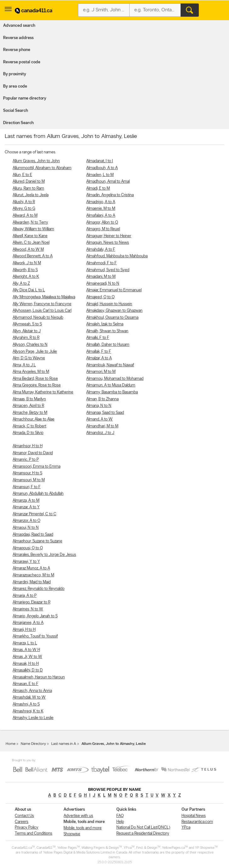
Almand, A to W (99, 419)
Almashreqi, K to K (28, 711)
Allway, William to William (33, 229)
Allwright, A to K (26, 277)
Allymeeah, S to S (27, 324)
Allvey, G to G (24, 209)
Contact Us (24, 816)
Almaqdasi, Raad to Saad (33, 535)
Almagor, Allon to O (102, 223)
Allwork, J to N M (27, 263)
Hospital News (194, 816)
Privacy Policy (27, 828)
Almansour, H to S (27, 473)
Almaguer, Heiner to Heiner (109, 236)
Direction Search (18, 123)
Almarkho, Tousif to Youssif (35, 636)
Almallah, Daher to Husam (108, 345)
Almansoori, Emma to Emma (36, 467)
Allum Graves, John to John (36, 161)
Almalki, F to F (98, 338)
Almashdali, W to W (29, 697)
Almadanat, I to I (100, 161)
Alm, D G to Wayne (29, 358)
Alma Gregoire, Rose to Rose (37, 385)
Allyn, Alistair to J (27, 331)
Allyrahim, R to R (26, 338)
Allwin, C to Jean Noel (31, 243)
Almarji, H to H (24, 630)
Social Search (16, 111)
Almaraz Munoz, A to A (31, 568)
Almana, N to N (99, 406)
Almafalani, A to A (101, 216)
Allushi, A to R (24, 202)
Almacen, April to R (28, 406)
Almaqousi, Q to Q (28, 548)
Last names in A (64, 744)
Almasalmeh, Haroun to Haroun (39, 677)
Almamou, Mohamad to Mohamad (115, 379)
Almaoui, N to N (26, 528)
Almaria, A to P (25, 596)
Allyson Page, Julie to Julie (35, 352)
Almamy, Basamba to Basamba (112, 392)
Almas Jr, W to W (27, 657)
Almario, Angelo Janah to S (35, 616)
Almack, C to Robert (29, 426)
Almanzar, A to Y (26, 507)
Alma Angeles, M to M (31, 372)
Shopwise (72, 834)
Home (11, 744)
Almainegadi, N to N (103, 284)
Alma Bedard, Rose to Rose (35, 379)
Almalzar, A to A (99, 358)
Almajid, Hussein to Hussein (109, 304)
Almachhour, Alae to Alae (34, 419)
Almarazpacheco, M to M (33, 575)
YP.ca (186, 828)
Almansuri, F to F (27, 487)
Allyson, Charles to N (30, 345)
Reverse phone (17, 50)
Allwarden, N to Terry (30, 223)
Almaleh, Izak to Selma (105, 324)
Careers (22, 822)
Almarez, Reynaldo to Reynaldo (39, 589)
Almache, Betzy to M (30, 413)
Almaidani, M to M (101, 277)
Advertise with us (78, 816)
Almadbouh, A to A (102, 168)
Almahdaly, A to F (101, 250)
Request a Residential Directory (143, 834)
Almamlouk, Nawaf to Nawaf (110, 365)
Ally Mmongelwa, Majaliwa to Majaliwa (44, 297)
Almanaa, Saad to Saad (105, 413)
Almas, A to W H (26, 650)
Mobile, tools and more (83, 828)
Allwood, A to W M (28, 250)
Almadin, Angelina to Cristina (110, 195)
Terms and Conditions (34, 834)
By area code (15, 86)
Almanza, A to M (26, 501)
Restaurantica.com (197, 822)
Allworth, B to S (25, 270)
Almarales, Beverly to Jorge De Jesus (44, 555)
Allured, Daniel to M (29, 182)
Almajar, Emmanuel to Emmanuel (114, 290)
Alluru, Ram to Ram (28, 188)
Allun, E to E (22, 175)
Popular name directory (25, 98)
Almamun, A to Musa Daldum (111, 385)
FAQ (120, 816)
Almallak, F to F (99, 352)
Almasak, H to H (26, 664)
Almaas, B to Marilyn (29, 399)
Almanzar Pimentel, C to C (34, 514)
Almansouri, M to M (29, 480)
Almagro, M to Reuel (103, 229)
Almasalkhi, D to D (28, 670)
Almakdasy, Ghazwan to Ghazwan (114, 311)
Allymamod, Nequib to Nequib (38, 318)
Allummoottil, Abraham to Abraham (42, 168)
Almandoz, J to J (100, 433)
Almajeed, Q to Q (100, 297)
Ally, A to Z (21, 284)
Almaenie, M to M (101, 209)
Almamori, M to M (101, 372)
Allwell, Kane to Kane (30, 236)
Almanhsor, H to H (28, 446)
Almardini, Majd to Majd (32, 582)
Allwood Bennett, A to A (33, 256)
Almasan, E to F (25, 684)
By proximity (15, 74)
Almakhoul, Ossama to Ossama (112, 318)
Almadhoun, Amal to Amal (108, 182)
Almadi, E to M (98, 188)
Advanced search (19, 26)
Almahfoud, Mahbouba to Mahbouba (117, 256)
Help (120, 822)
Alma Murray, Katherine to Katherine (43, 392)
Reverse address (18, 38)
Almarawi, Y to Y (26, 562)
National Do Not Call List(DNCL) (143, 828)
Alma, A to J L (24, 365)
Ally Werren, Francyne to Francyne (42, 304)
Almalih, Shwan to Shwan (107, 331)
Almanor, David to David (33, 453)
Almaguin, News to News (108, 243)
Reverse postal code (22, 62)
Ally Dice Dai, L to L (29, 290)
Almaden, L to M (100, 175)
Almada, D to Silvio (28, 433)
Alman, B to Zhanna (102, 399)
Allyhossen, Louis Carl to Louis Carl (42, 311)
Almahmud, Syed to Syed (108, 270)
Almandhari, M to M (102, 426)
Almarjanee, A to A (28, 623)
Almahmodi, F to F (101, 263)
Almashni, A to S (26, 704)
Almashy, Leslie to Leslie (33, 718)
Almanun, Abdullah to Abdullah (38, 494)
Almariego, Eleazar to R (31, 602)
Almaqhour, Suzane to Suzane (37, 541)
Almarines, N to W (28, 609)
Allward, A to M (25, 216)
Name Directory (33, 744)
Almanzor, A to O (26, 521)
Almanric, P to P (26, 460)
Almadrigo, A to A (101, 202)
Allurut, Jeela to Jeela (31, 195)
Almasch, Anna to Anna (32, 691)
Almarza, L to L (25, 643)
